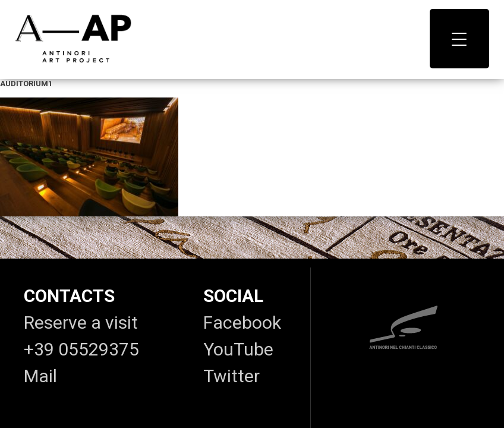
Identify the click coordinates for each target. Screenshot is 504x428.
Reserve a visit (81, 322)
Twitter (231, 376)
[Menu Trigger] (459, 39)
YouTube (238, 349)
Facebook (242, 322)
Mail (40, 376)
